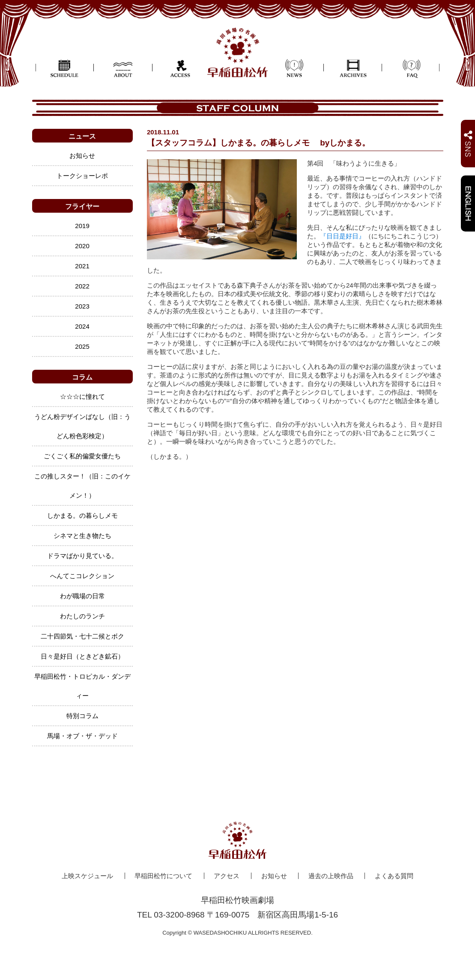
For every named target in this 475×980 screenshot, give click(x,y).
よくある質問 (394, 876)
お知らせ (82, 156)
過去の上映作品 (331, 876)
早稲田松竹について (163, 876)
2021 (82, 266)
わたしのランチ (82, 616)
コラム (82, 377)
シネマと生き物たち (82, 536)
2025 (82, 346)
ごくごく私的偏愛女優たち (82, 456)
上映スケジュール (87, 876)
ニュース (82, 136)
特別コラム (82, 716)
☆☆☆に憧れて (82, 396)
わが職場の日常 (82, 596)
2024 (82, 326)
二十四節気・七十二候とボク (82, 636)
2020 (82, 246)
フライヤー (82, 206)
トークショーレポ (82, 176)
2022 (82, 286)
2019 (82, 226)
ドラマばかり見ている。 (82, 556)
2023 (82, 306)
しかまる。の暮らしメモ (82, 515)
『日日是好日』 (342, 236)
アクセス (227, 876)
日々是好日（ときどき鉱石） (82, 656)
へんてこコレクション (82, 576)
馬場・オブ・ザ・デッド (82, 736)
